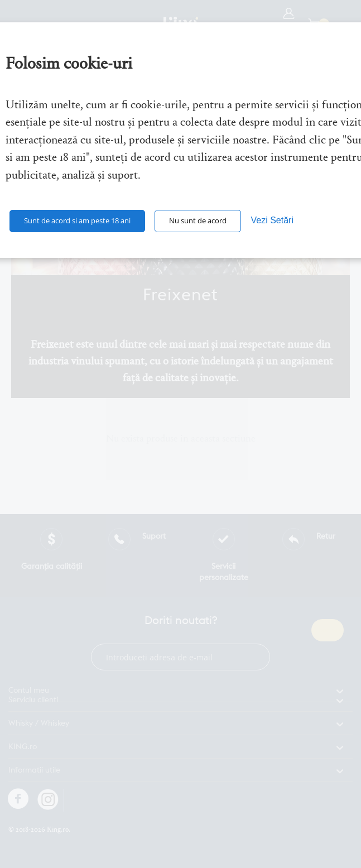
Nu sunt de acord (198, 220)
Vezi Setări (272, 220)
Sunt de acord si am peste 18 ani (77, 220)
